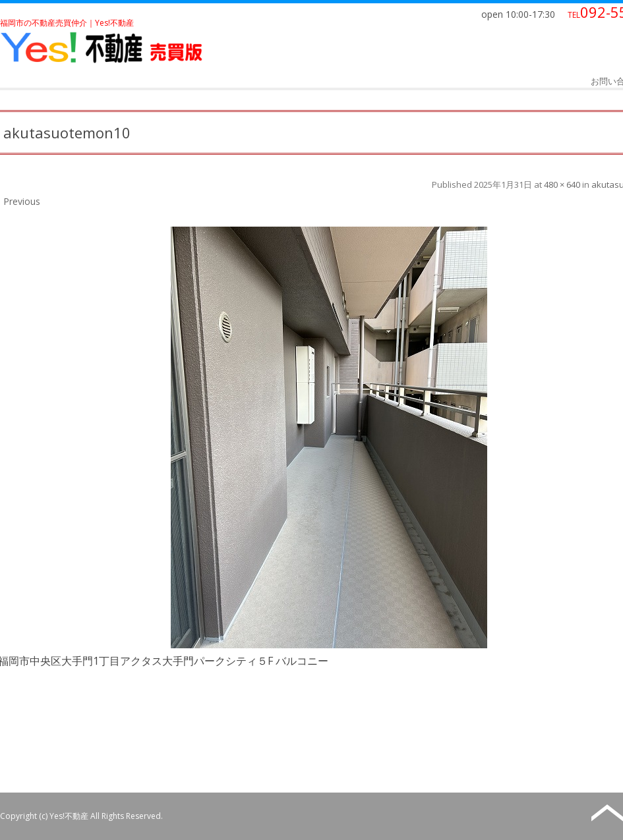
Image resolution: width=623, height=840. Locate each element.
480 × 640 (562, 184)
